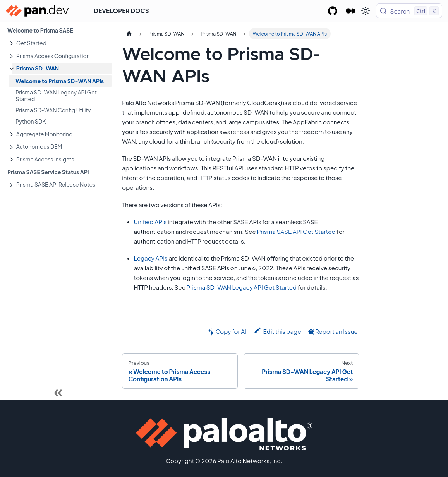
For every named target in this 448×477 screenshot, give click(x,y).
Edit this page (277, 331)
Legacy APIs (151, 258)
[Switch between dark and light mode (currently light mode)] (366, 11)
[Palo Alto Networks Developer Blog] (351, 11)
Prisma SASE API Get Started (296, 231)
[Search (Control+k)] (409, 11)
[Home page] (129, 34)
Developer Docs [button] (122, 11)
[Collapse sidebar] (58, 393)
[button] (62, 43)
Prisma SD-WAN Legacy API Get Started (242, 287)
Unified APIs (150, 222)
